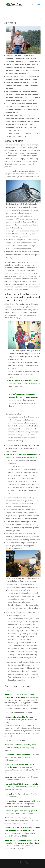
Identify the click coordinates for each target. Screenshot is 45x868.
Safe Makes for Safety (14, 794)
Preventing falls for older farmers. (19, 717)
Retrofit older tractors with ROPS (23, 380)
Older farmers (10, 777)
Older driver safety (12, 818)
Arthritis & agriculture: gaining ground (21, 811)
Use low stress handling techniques (21, 454)
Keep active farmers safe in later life (20, 755)
